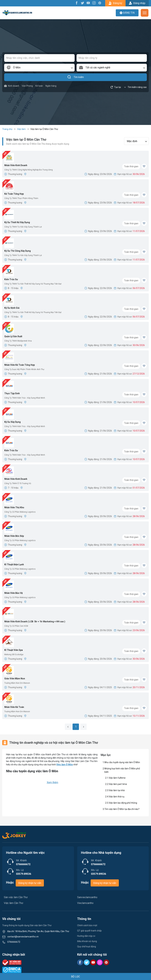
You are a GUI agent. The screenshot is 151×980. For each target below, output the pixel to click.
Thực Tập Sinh (12, 393)
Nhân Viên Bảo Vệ (14, 593)
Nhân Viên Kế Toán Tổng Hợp (20, 365)
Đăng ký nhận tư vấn (30, 883)
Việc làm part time (118, 784)
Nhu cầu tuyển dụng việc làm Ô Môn (122, 762)
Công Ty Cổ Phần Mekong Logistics (20, 512)
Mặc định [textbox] (132, 141)
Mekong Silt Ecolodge (14, 655)
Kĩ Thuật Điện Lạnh (14, 564)
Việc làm (21, 129)
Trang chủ (7, 129)
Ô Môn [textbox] (17, 68)
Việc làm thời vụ (117, 797)
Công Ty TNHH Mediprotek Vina (18, 341)
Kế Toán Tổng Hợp (14, 194)
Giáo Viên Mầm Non (15, 679)
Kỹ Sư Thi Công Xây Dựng (18, 251)
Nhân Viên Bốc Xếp (14, 536)
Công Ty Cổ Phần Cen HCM (16, 626)
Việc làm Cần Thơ (13, 903)
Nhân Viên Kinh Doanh (16, 165)
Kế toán (39, 86)
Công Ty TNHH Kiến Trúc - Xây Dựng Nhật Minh (25, 398)
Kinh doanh (12, 86)
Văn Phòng (27, 86)
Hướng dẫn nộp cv (86, 936)
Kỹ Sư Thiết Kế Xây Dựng (17, 222)
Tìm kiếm (75, 77)
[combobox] (39, 68)
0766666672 (14, 942)
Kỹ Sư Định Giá (12, 308)
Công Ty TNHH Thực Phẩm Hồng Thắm (21, 198)
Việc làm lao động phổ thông (123, 803)
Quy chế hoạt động (87, 947)
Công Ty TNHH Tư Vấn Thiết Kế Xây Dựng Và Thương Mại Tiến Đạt (33, 284)
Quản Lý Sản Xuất (13, 336)
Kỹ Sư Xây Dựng (12, 422)
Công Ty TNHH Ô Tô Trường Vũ (18, 483)
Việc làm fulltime (117, 778)
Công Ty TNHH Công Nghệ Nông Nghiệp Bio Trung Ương (29, 170)
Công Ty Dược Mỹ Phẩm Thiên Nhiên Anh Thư (24, 369)
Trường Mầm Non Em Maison (17, 683)
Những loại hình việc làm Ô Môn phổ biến (122, 770)
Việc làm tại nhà (117, 790)
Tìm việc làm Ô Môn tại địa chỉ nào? (122, 809)
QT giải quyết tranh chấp (89, 931)
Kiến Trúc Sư (11, 279)
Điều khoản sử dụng (87, 941)
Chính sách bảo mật (87, 925)
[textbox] (112, 68)
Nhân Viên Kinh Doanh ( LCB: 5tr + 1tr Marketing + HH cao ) (35, 622)
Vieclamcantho (85, 903)
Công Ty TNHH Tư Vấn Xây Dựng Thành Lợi (23, 227)
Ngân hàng (51, 86)
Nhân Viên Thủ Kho (14, 507)
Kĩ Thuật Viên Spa (14, 650)
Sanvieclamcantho (87, 897)
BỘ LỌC (75, 977)
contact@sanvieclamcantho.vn (23, 937)
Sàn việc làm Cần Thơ (16, 897)
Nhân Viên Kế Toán (14, 707)
